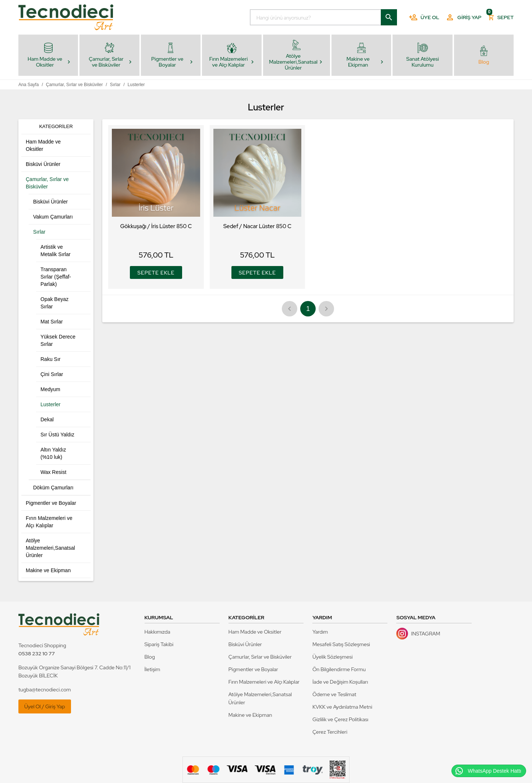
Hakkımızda (157, 632)
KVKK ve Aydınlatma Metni (342, 707)
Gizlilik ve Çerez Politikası (340, 719)
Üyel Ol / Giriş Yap (45, 706)
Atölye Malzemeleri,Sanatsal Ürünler (260, 698)
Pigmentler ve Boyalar (253, 669)
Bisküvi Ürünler (245, 644)
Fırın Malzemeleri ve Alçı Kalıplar (264, 682)
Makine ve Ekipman (250, 715)
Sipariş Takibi (159, 644)
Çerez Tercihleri (330, 732)
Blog (150, 657)
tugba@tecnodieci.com (45, 690)
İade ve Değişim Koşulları (340, 682)
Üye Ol (424, 17)
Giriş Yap (463, 17)
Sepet (501, 15)
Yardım (320, 632)
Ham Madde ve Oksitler (255, 632)
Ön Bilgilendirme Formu (339, 669)
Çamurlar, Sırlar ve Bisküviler (260, 657)
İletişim (152, 669)
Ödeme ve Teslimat (334, 694)
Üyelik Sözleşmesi (332, 657)
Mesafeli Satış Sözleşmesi (341, 644)
